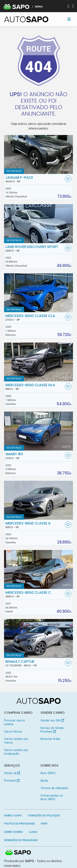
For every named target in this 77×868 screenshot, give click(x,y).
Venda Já (12, 773)
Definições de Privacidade (21, 840)
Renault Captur (35, 663)
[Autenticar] (68, 7)
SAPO (18, 853)
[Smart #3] (39, 431)
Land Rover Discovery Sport (35, 249)
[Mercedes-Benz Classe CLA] (39, 293)
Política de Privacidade (20, 824)
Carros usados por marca (16, 741)
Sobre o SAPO (13, 816)
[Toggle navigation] (69, 19)
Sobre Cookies (13, 832)
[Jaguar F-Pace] (39, 154)
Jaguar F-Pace (35, 179)
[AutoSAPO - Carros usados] (26, 19)
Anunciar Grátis (50, 739)
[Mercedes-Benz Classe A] (39, 500)
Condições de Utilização (44, 816)
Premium (12, 781)
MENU (39, 6)
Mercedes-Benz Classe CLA (35, 318)
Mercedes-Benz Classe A (35, 525)
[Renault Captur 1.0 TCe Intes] (39, 638)
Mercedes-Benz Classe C (35, 594)
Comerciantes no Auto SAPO (52, 797)
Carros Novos (13, 732)
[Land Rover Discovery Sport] (39, 223)
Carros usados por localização (16, 752)
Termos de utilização (54, 788)
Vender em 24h (52, 720)
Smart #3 (35, 456)
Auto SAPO (48, 773)
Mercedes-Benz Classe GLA (35, 387)
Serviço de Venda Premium (52, 730)
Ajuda (44, 781)
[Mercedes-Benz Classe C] (39, 569)
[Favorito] (68, 179)
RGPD (44, 824)
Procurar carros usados (14, 722)
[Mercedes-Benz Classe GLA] (39, 362)
